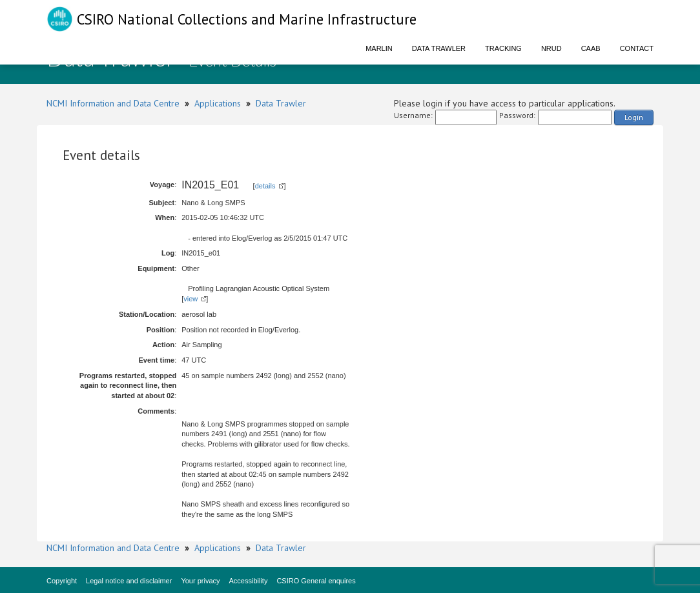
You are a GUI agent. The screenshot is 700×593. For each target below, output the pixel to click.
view (190, 299)
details (265, 186)
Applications (218, 103)
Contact (637, 48)
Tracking (503, 48)
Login (634, 117)
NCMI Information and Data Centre (113, 103)
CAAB (591, 48)
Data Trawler (439, 48)
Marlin (379, 48)
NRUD (551, 48)
